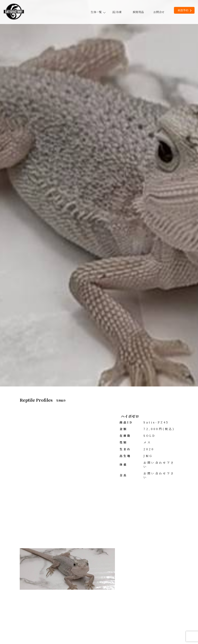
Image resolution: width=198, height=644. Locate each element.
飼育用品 (138, 12)
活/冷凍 (117, 12)
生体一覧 (98, 12)
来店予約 (184, 10)
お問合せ (159, 12)
